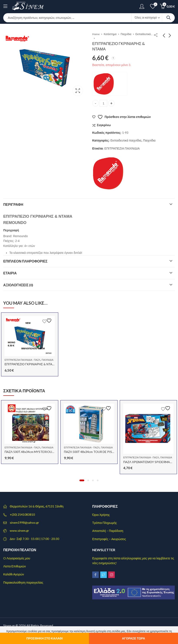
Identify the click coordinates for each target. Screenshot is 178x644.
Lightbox (78, 91)
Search (168, 18)
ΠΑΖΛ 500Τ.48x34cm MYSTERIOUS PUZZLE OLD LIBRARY (45, 452)
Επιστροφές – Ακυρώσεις (109, 539)
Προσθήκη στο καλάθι (45, 638)
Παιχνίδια (126, 34)
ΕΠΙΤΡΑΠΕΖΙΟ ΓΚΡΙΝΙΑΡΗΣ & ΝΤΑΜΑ (31, 364)
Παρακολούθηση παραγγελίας (23, 582)
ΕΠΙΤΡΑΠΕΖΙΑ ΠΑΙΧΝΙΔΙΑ (122, 148)
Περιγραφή (13, 204)
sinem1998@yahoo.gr (24, 522)
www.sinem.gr (19, 530)
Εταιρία (10, 273)
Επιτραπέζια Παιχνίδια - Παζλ (22, 360)
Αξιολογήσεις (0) (18, 285)
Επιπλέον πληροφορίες (25, 261)
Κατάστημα (110, 34)
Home (96, 34)
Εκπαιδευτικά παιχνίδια (144, 34)
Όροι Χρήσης (101, 515)
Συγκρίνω (104, 125)
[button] (82, 480)
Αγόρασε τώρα (133, 638)
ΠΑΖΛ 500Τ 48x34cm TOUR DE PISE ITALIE (94, 452)
